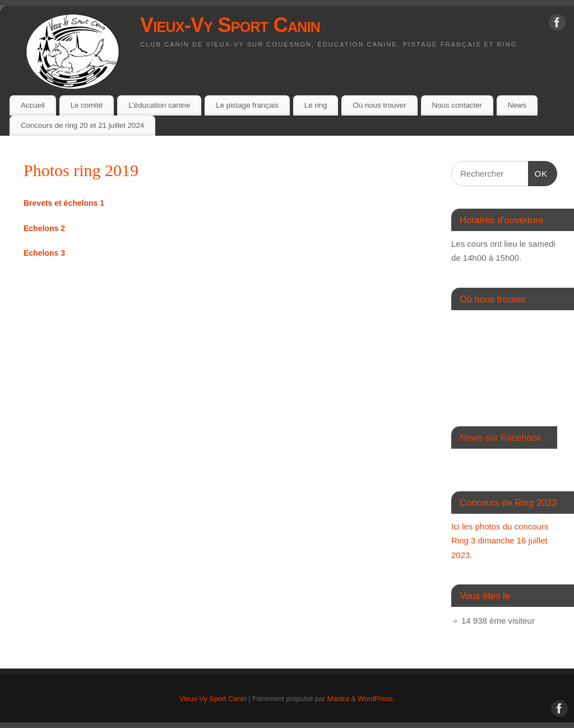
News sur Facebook (501, 437)
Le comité (87, 105)
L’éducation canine (159, 105)
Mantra (338, 699)
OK (538, 172)
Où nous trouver (379, 105)
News (517, 105)
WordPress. (376, 699)
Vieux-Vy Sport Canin (230, 25)
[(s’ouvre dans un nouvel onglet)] (64, 203)
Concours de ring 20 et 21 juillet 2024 (82, 125)
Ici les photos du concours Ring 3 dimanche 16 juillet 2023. (500, 541)
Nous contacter (457, 105)
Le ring (316, 105)
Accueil (33, 105)
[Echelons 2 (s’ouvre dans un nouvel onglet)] (44, 228)
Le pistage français (247, 105)
